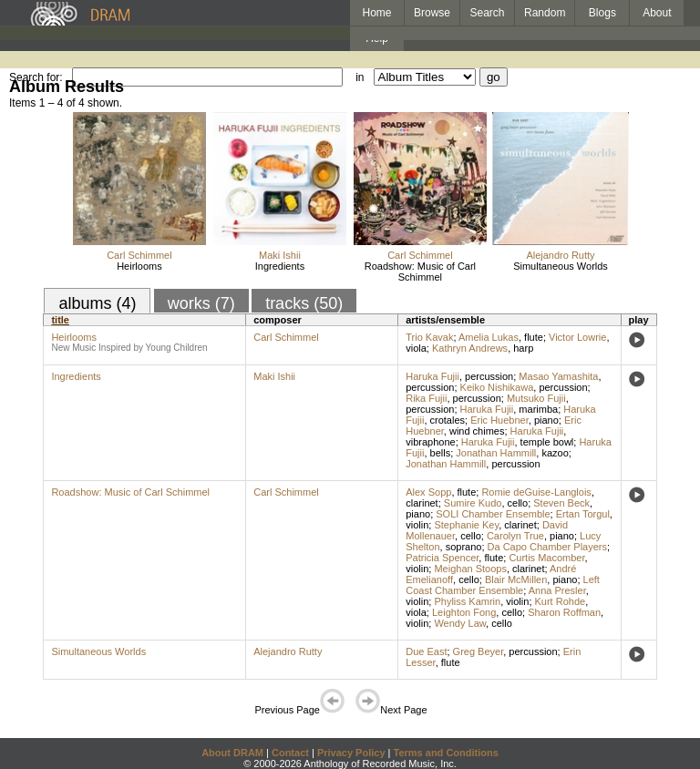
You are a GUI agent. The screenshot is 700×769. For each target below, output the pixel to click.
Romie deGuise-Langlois (536, 492)
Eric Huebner (499, 420)
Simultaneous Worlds (561, 266)
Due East (426, 651)
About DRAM (232, 753)
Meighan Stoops (470, 569)
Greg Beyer (479, 651)
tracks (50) (304, 303)
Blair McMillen (516, 579)
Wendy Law (460, 623)
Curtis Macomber (546, 558)
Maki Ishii (280, 255)
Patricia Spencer (442, 558)
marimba (538, 409)
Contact (290, 753)
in (360, 77)
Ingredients (280, 266)
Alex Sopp (428, 492)
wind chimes (477, 431)
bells (441, 453)
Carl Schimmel (139, 255)
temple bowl (547, 442)
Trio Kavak (429, 337)
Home (376, 13)
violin (417, 525)
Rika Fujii (426, 398)
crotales (448, 420)
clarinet (422, 503)
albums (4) (97, 303)
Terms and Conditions (446, 753)
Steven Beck (561, 503)
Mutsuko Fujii (536, 398)
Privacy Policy (351, 753)
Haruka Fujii (432, 376)
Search (488, 13)
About (657, 13)
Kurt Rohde (561, 601)
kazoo (555, 453)
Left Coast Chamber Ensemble (503, 585)
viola (416, 348)
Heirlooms (139, 266)
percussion (489, 376)
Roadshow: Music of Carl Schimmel (420, 272)
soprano (464, 547)
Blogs (602, 13)
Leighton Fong (464, 612)
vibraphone (430, 442)
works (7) (201, 303)
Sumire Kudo (473, 503)
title (60, 320)
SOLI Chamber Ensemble (493, 514)
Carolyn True (515, 536)
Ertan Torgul (583, 514)
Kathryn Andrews (470, 348)
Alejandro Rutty (560, 255)
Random (545, 13)
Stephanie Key (466, 525)
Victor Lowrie (577, 337)
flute (534, 337)
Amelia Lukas (489, 337)
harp (523, 348)
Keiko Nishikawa (497, 387)
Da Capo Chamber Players (547, 547)
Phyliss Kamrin (467, 601)
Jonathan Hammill (496, 453)
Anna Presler (557, 590)
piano (546, 420)
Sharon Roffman (564, 612)
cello (518, 503)
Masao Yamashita (558, 376)
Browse (432, 13)
